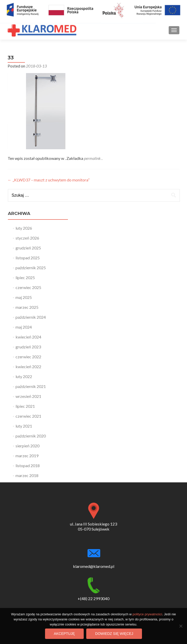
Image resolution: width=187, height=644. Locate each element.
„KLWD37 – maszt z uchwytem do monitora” (49, 180)
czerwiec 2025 (28, 287)
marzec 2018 (27, 475)
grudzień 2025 (28, 248)
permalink (93, 158)
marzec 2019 (27, 456)
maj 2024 (24, 327)
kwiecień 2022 (28, 367)
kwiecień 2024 (28, 337)
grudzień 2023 (28, 347)
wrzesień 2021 (28, 396)
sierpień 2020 (27, 446)
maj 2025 (24, 297)
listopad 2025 (28, 258)
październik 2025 (31, 268)
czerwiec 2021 (28, 416)
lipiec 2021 (25, 406)
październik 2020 (31, 436)
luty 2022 (24, 376)
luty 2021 (24, 426)
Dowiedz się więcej (114, 634)
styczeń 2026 (27, 238)
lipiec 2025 (25, 277)
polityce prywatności (147, 614)
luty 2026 (24, 228)
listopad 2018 (28, 465)
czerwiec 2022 (28, 357)
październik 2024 (31, 317)
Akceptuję (64, 634)
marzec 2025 (27, 307)
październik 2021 (31, 386)
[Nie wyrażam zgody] (181, 626)
